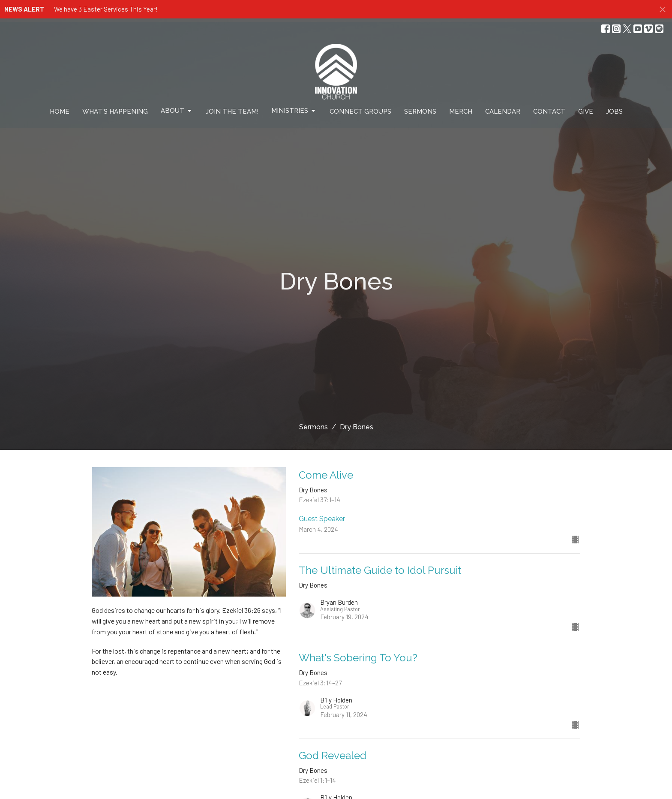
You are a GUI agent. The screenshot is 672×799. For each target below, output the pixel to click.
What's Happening (115, 112)
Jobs (614, 112)
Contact (549, 112)
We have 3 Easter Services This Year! (106, 9)
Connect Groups (360, 112)
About (177, 111)
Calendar (503, 112)
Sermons (420, 112)
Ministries (294, 111)
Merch (461, 112)
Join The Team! (232, 112)
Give (586, 112)
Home (60, 112)
